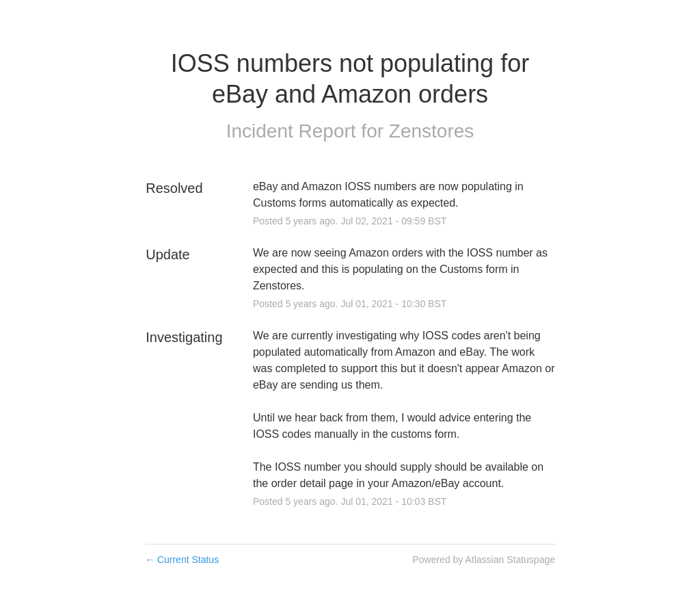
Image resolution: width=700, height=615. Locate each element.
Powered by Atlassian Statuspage (484, 560)
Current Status (182, 560)
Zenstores (432, 131)
